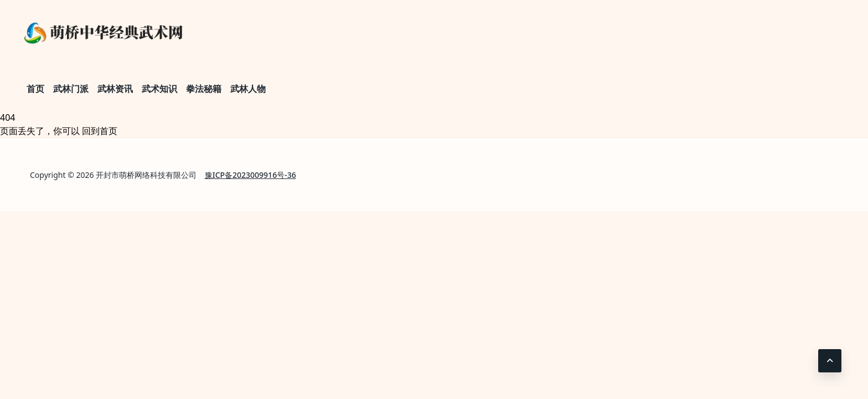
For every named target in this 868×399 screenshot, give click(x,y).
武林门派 (71, 89)
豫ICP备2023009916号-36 (250, 175)
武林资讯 (115, 89)
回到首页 (100, 131)
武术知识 (159, 89)
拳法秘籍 (204, 89)
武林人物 (248, 89)
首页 (35, 89)
